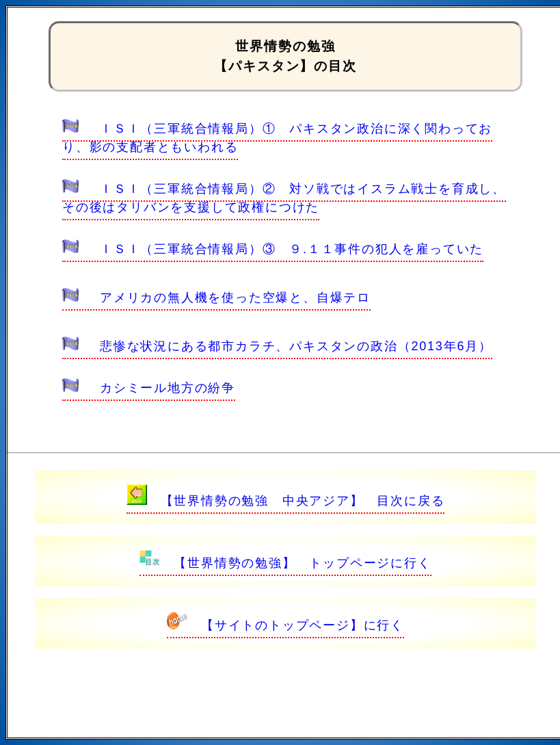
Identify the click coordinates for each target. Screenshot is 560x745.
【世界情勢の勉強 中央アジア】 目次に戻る (286, 501)
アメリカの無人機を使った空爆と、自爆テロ (216, 298)
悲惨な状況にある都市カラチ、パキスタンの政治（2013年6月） (277, 346)
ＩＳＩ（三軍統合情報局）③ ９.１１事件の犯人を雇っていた (273, 249)
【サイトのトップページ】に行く (285, 625)
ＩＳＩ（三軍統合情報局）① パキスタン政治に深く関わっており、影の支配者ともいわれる (277, 138)
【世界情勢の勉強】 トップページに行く (285, 563)
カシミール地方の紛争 (149, 388)
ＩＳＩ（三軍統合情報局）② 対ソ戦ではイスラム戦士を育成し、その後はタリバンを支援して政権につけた (284, 198)
